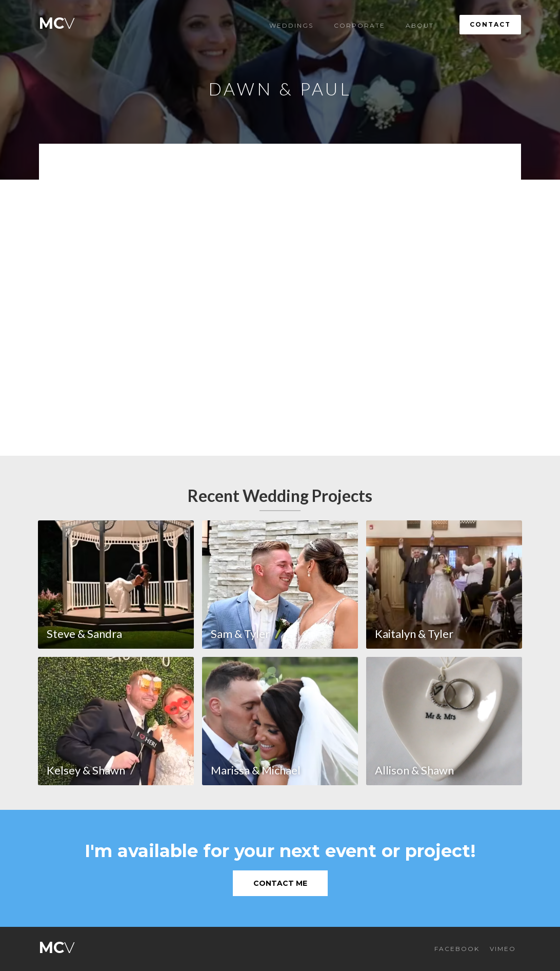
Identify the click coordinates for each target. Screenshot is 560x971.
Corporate (359, 25)
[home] (57, 21)
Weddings (291, 25)
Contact (490, 24)
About (420, 25)
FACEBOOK (457, 949)
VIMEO (503, 949)
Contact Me (280, 883)
